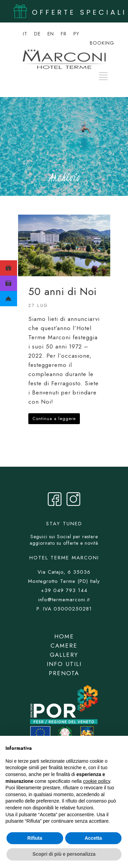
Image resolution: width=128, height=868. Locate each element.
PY (76, 34)
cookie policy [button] (96, 781)
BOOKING (102, 43)
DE (37, 34)
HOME (64, 636)
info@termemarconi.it (64, 600)
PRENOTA (64, 673)
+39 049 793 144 (64, 590)
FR (64, 34)
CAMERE (64, 646)
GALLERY (64, 655)
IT (25, 34)
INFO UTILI (64, 664)
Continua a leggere (54, 418)
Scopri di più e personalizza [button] (64, 854)
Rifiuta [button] (35, 838)
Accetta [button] (93, 838)
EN (51, 34)
